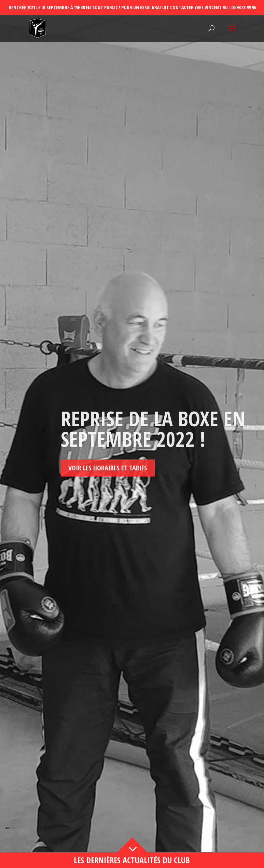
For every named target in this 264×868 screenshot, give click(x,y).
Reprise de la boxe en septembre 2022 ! (153, 460)
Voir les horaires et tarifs (108, 499)
